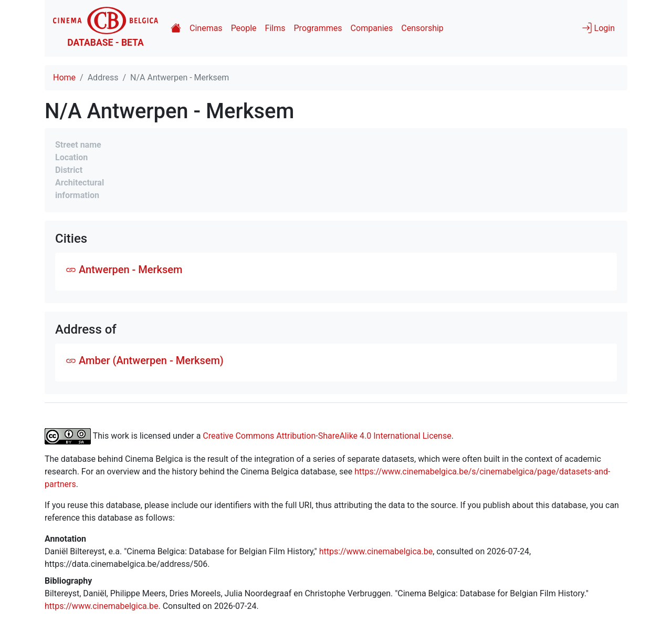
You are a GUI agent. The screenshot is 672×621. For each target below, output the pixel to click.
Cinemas (206, 28)
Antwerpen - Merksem (124, 270)
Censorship (422, 28)
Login (598, 28)
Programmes (318, 28)
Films (275, 28)
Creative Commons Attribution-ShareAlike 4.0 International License (327, 435)
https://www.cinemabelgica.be (376, 551)
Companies (372, 28)
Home (64, 77)
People (244, 28)
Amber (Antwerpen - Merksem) (145, 360)
